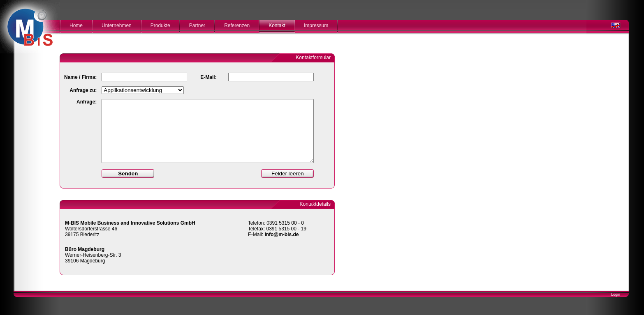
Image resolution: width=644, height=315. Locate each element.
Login (616, 294)
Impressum (316, 25)
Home (76, 25)
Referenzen (237, 25)
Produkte (160, 25)
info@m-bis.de (281, 235)
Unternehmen (117, 25)
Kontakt (277, 25)
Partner (197, 25)
